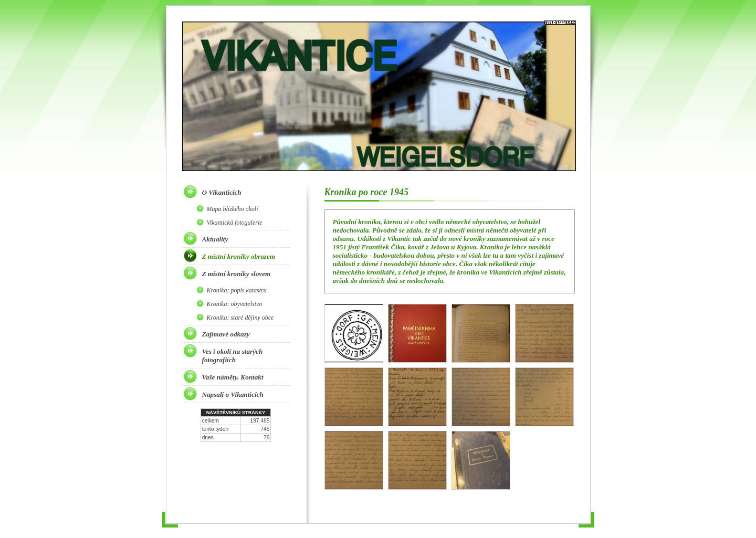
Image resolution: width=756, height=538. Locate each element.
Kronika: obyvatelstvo (235, 304)
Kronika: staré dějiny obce (240, 318)
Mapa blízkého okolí (233, 209)
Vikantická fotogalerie (235, 223)
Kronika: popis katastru (237, 290)
